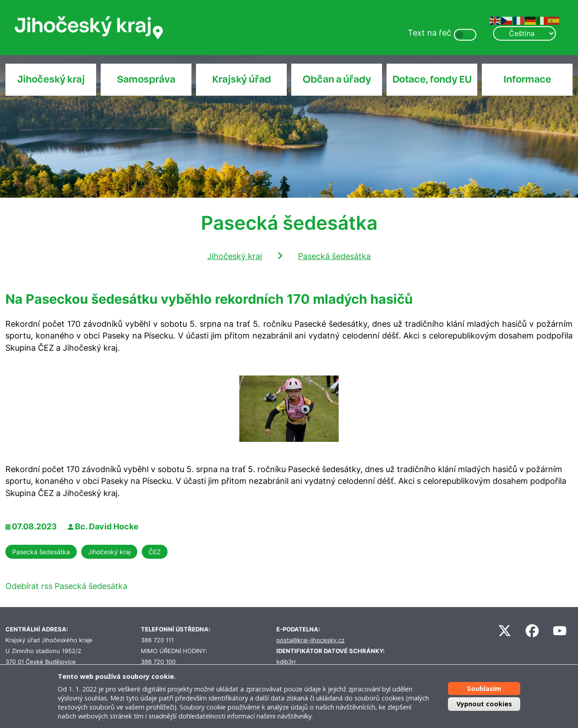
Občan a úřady (337, 79)
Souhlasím (484, 689)
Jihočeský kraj (51, 79)
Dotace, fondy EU (432, 79)
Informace (527, 79)
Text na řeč (429, 33)
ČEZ (155, 552)
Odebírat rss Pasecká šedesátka (66, 586)
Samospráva (146, 79)
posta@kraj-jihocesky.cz (310, 640)
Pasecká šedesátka (334, 256)
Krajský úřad (242, 79)
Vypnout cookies (484, 704)
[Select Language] (524, 33)
